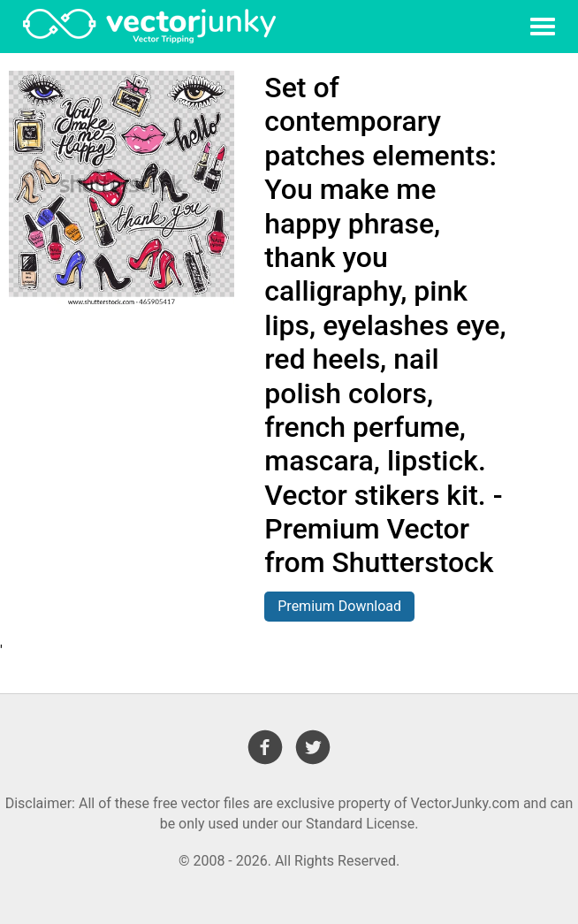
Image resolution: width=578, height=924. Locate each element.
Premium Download (339, 606)
